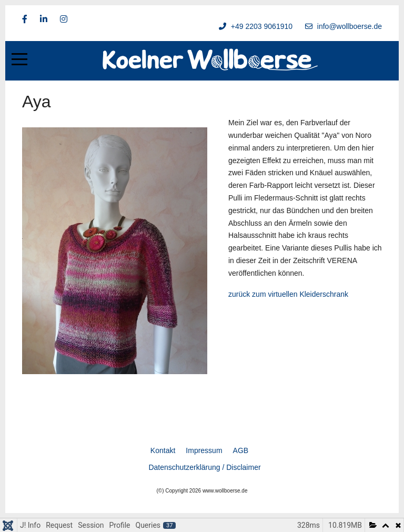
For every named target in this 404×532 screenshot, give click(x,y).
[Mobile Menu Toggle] (19, 59)
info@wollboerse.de (350, 26)
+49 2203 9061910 (262, 26)
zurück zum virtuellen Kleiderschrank (288, 294)
